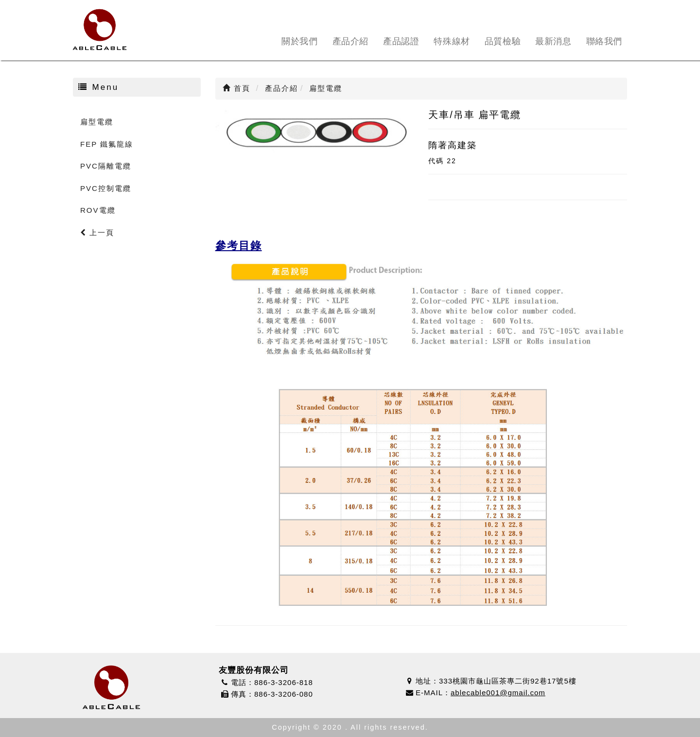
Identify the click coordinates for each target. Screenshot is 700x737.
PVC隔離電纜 (106, 166)
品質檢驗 (503, 41)
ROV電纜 (98, 210)
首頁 (236, 88)
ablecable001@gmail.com (498, 693)
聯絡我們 (604, 41)
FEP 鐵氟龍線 (107, 144)
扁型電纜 (97, 122)
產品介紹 (350, 41)
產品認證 (401, 41)
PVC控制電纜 (106, 188)
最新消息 (553, 41)
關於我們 (299, 41)
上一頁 (97, 232)
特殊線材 (452, 41)
